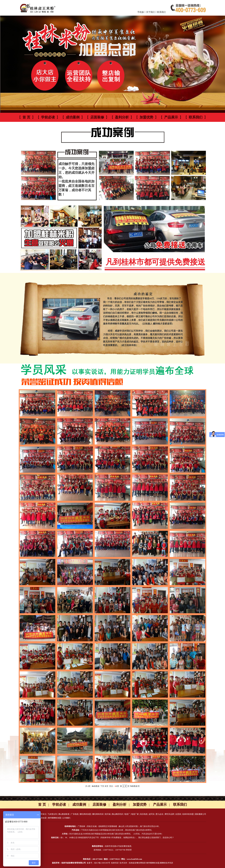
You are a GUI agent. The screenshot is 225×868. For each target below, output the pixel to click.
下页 (102, 786)
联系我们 (161, 12)
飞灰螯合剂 (52, 814)
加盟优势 (146, 117)
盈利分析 (122, 117)
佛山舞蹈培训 (117, 814)
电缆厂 (127, 814)
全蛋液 (178, 814)
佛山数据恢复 (64, 814)
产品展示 (171, 117)
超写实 (152, 814)
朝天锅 (108, 814)
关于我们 (150, 12)
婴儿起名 (160, 814)
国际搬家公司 (200, 814)
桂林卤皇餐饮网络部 (137, 863)
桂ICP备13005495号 (102, 863)
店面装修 (97, 117)
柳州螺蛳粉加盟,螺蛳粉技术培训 (160, 863)
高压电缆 (144, 814)
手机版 (141, 12)
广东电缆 (75, 814)
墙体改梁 (43, 818)
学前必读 (48, 117)
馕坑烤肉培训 (98, 814)
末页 (106, 786)
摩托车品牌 (169, 814)
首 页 (26, 117)
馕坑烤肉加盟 (85, 814)
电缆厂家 (135, 814)
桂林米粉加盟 (188, 814)
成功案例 (73, 117)
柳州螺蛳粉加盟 (55, 818)
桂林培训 (115, 863)
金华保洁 (42, 814)
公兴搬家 (66, 818)
